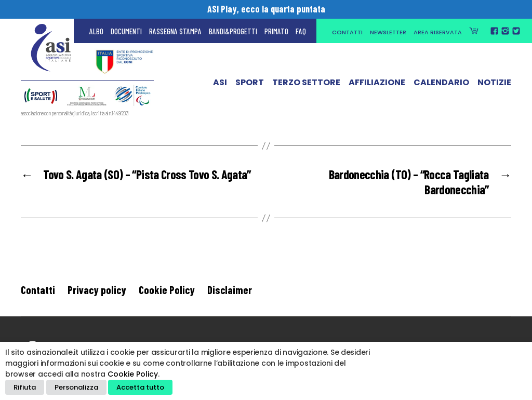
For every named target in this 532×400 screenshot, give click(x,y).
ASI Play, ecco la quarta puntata (266, 9)
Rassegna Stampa (175, 31)
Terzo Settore (306, 85)
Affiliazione (377, 85)
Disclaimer (230, 290)
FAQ (301, 31)
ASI (220, 85)
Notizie (494, 85)
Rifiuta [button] (25, 387)
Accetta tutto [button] (140, 387)
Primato (276, 31)
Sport (250, 85)
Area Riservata (438, 32)
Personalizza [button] (76, 387)
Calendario (441, 85)
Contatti (347, 32)
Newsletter (388, 32)
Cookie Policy (167, 290)
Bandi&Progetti (233, 31)
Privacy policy (97, 290)
